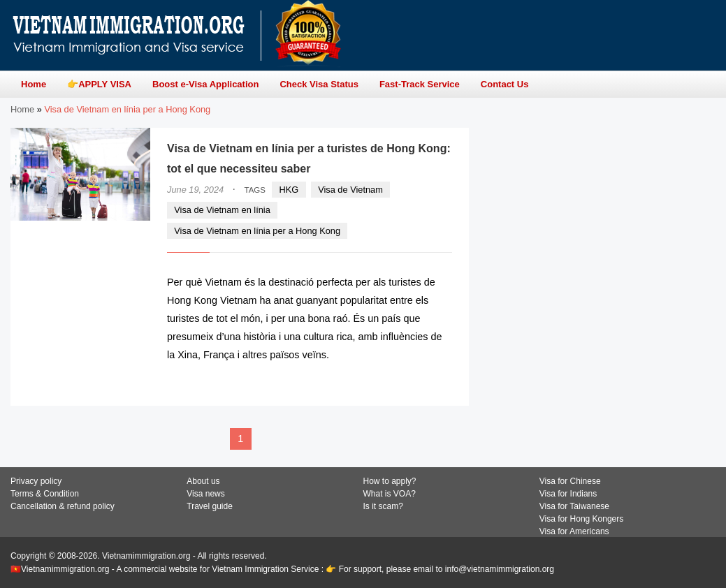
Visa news (205, 494)
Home (22, 109)
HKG (289, 190)
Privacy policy (36, 481)
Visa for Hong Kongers (582, 519)
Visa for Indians (568, 494)
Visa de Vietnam (350, 190)
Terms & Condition (45, 494)
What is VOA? (390, 494)
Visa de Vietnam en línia (222, 210)
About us (203, 481)
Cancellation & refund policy (63, 506)
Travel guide (210, 506)
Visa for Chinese (570, 481)
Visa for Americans (574, 531)
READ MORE (410, 382)
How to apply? (390, 481)
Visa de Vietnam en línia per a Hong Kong (257, 231)
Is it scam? (383, 506)
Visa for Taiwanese (574, 506)
